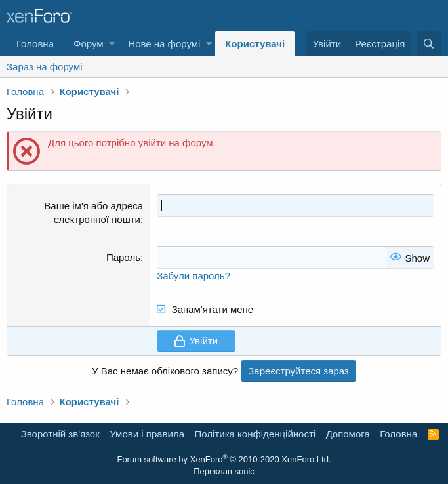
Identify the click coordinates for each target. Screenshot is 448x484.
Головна (35, 44)
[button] (112, 44)
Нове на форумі (164, 44)
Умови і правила (147, 434)
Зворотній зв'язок (60, 434)
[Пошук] (429, 44)
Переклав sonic (224, 471)
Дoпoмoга (348, 434)
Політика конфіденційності (255, 434)
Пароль (123, 257)
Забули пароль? (193, 276)
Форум (89, 44)
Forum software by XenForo (224, 459)
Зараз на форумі (45, 67)
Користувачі (255, 44)
